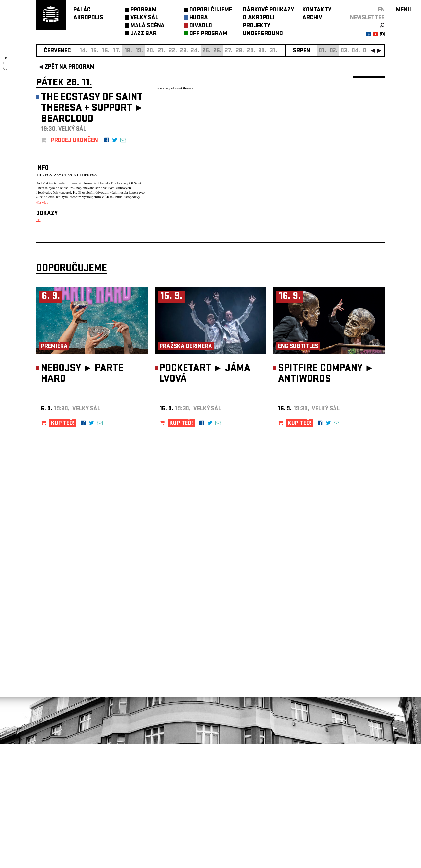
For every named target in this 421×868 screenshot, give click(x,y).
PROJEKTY (257, 26)
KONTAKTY (317, 10)
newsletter (367, 18)
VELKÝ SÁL (144, 18)
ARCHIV (312, 18)
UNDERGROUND (263, 34)
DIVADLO (201, 26)
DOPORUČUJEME (211, 10)
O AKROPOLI (259, 18)
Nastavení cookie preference (62, 779)
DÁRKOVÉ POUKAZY (269, 10)
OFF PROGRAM (208, 34)
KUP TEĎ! (63, 547)
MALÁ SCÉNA (148, 26)
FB (38, 220)
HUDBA (199, 18)
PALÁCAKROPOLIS (88, 14)
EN (381, 10)
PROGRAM (143, 10)
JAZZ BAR (143, 34)
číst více (42, 202)
